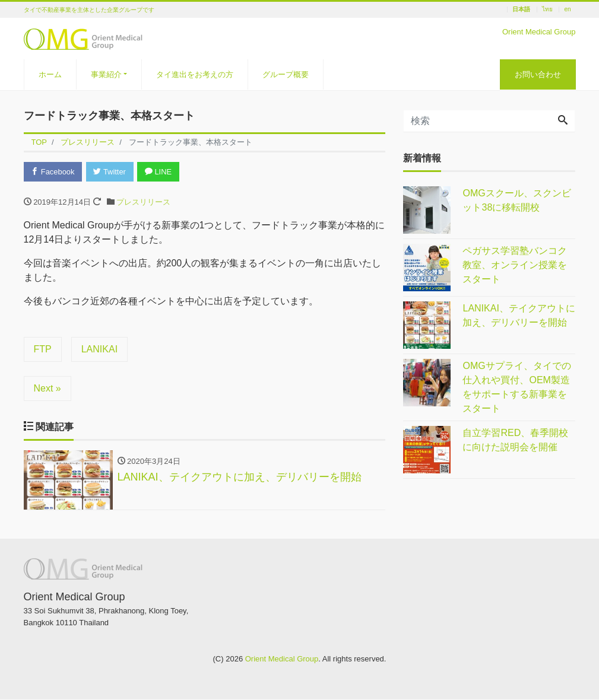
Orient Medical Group (282, 659)
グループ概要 (286, 74)
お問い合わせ (538, 74)
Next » (47, 388)
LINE (160, 172)
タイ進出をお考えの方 (195, 74)
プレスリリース (143, 202)
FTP (43, 349)
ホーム (50, 74)
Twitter (111, 172)
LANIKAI (99, 349)
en (567, 9)
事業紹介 (106, 74)
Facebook (53, 172)
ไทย (547, 9)
